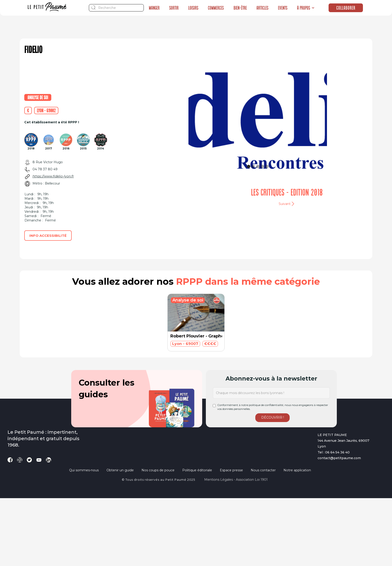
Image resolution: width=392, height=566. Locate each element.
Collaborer (346, 8)
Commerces (216, 8)
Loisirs (193, 8)
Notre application (297, 470)
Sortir (174, 8)
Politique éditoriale (197, 470)
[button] (306, 8)
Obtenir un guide (120, 470)
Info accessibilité (48, 236)
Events (283, 8)
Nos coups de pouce (158, 470)
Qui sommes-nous (84, 470)
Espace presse (231, 470)
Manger (154, 8)
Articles (262, 8)
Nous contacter (263, 470)
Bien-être (240, 8)
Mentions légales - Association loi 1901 (236, 480)
